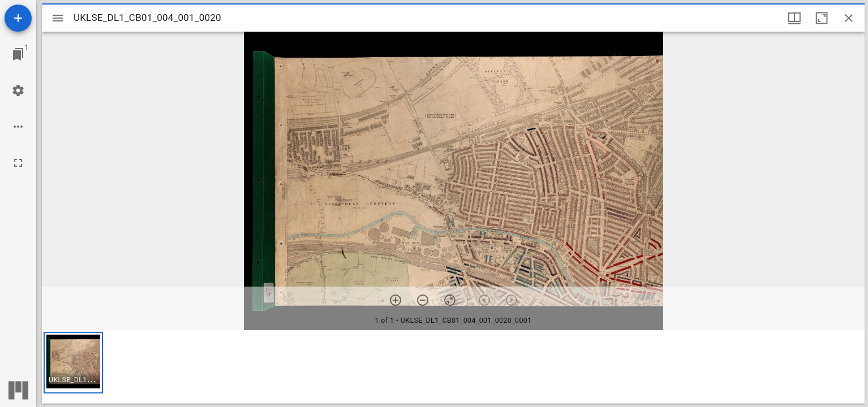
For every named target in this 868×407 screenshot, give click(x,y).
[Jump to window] (18, 54)
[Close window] (849, 18)
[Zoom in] (396, 300)
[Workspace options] (18, 127)
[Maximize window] (822, 18)
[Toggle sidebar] (58, 18)
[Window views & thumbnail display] (794, 18)
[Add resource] (18, 18)
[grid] (453, 367)
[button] (73, 363)
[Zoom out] (423, 300)
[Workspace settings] (18, 90)
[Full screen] (18, 163)
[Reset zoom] (450, 300)
